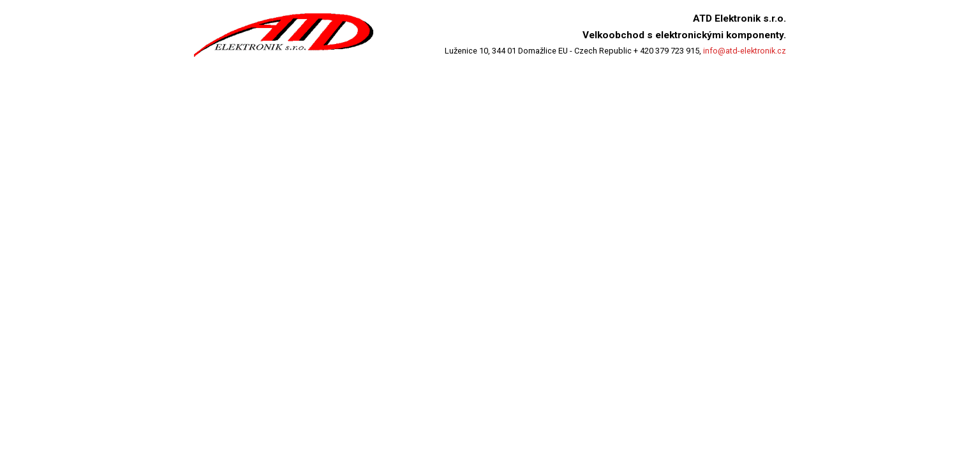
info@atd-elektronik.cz (745, 51)
